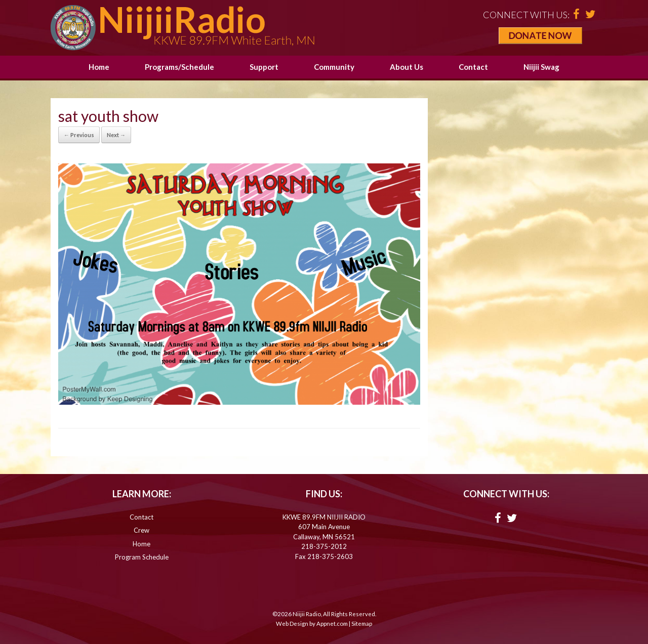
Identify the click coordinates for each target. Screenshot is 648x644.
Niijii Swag (541, 67)
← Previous (79, 135)
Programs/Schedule (179, 67)
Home (99, 67)
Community (334, 67)
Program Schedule (142, 557)
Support (264, 67)
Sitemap (362, 624)
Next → (116, 135)
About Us (407, 67)
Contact (473, 67)
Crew (141, 530)
